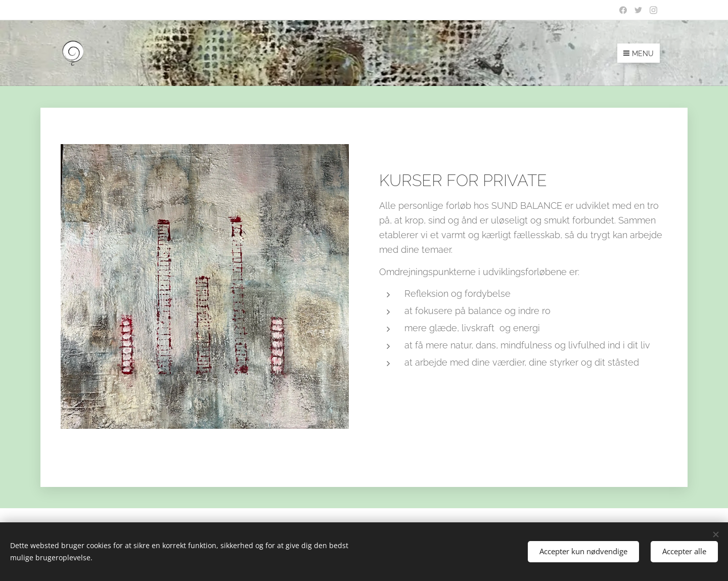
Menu (639, 54)
